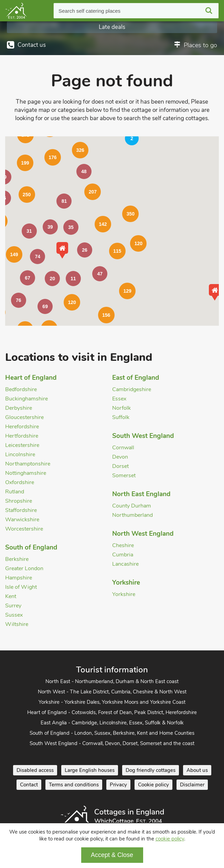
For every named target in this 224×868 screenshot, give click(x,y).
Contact (29, 785)
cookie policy (170, 839)
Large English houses (90, 770)
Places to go (200, 45)
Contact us (32, 45)
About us (197, 770)
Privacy (118, 785)
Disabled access (35, 770)
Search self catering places (89, 11)
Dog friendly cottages (151, 770)
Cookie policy (153, 785)
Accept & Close (112, 855)
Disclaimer (192, 785)
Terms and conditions (74, 785)
